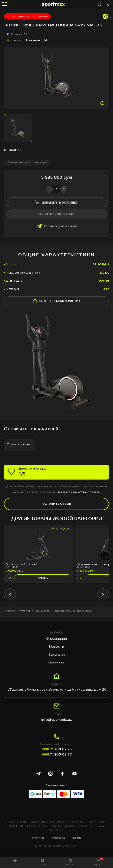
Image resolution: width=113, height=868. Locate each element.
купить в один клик (57, 218)
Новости (57, 647)
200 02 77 (57, 755)
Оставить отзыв (57, 508)
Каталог (25, 615)
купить (43, 582)
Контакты (56, 662)
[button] (10, 598)
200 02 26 (56, 749)
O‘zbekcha (58, 838)
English (76, 838)
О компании (56, 639)
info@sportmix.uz (57, 720)
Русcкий (38, 838)
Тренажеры (42, 615)
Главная (9, 615)
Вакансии (57, 655)
